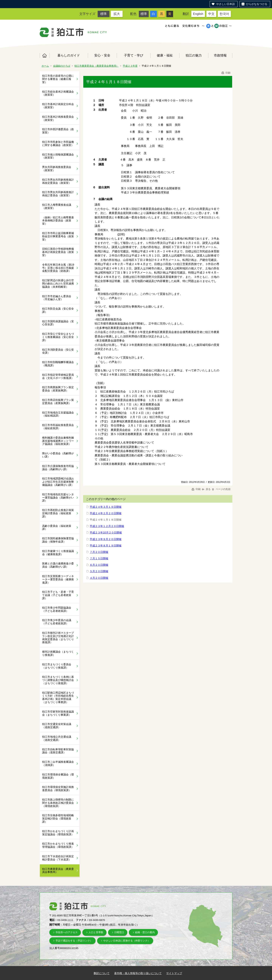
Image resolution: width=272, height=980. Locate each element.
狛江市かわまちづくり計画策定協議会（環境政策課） (58, 833)
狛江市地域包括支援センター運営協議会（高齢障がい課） (58, 498)
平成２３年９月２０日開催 (106, 539)
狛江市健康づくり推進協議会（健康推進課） (58, 553)
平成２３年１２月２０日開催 (107, 526)
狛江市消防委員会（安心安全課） (58, 351)
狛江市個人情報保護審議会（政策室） (58, 156)
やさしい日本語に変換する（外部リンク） (127, 941)
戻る (206, 489)
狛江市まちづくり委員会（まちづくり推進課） (57, 666)
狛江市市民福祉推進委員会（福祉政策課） (58, 427)
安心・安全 (102, 55)
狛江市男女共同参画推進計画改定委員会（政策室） (58, 181)
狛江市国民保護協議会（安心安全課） (58, 323)
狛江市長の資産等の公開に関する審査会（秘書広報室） (58, 79)
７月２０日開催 (99, 552)
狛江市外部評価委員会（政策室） (58, 131)
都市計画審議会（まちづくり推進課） (58, 653)
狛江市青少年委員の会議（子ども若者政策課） (57, 622)
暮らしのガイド (69, 55)
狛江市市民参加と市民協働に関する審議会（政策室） (58, 143)
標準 (104, 14)
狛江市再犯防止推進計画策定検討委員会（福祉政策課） (58, 513)
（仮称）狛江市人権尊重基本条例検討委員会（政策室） (58, 221)
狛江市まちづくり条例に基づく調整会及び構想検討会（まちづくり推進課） (58, 680)
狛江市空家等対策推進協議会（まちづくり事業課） (58, 713)
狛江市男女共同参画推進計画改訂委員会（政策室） (58, 194)
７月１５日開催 (99, 558)
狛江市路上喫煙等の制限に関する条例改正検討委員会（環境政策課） (58, 803)
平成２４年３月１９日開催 (106, 507)
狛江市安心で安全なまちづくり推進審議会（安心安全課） (58, 337)
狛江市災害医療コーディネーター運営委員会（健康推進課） (58, 579)
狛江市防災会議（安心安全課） (58, 310)
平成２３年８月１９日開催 (106, 546)
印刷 (226, 73)
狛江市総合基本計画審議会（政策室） (58, 93)
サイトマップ (174, 973)
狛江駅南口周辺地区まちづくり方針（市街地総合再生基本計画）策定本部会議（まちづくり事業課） (58, 697)
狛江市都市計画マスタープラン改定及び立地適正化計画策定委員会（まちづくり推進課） (58, 638)
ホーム (45, 56)
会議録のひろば (62, 66)
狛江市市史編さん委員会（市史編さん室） (57, 298)
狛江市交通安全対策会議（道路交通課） (57, 726)
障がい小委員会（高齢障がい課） (58, 455)
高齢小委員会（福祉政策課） (57, 527)
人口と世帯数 (96, 932)
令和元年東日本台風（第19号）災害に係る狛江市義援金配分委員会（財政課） (58, 268)
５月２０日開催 (99, 571)
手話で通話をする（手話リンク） (74, 941)
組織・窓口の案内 (145, 932)
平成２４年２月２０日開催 (106, 513)
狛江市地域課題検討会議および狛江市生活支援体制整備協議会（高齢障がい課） (58, 482)
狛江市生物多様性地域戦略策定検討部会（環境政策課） (58, 818)
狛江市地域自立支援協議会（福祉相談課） (58, 414)
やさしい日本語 (226, 4)
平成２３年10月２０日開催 (106, 533)
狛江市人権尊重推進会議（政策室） (57, 206)
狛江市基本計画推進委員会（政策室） (58, 118)
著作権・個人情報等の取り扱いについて (138, 973)
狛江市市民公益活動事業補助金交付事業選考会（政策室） (58, 236)
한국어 (224, 14)
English (198, 14)
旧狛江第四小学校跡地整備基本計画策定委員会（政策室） (58, 252)
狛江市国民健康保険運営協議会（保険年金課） (58, 540)
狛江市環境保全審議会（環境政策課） (58, 776)
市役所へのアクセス (67, 932)
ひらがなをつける (257, 4)
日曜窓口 (119, 932)
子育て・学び (134, 55)
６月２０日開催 (99, 565)
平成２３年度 (130, 66)
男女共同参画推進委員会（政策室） (57, 169)
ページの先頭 (221, 489)
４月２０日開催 (99, 578)
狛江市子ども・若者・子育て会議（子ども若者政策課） (58, 595)
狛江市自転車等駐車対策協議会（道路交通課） (58, 751)
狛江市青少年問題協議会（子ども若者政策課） (57, 609)
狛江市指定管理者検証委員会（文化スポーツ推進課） (58, 376)
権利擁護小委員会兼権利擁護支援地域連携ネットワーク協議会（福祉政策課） (58, 441)
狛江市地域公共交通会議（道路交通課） (57, 738)
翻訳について (102, 973)
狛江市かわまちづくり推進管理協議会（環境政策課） (58, 845)
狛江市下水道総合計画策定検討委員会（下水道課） (58, 858)
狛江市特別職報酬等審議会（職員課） (58, 364)
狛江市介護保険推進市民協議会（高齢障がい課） (58, 468)
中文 (211, 14)
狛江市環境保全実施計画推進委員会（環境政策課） (58, 789)
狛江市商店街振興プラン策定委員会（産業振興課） (58, 402)
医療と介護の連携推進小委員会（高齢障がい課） (58, 565)
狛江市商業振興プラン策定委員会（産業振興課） (58, 389)
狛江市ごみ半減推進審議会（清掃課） (58, 763)
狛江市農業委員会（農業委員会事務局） (97, 66)
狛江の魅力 (194, 55)
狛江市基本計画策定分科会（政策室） (58, 106)
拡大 (117, 14)
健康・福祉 (165, 55)
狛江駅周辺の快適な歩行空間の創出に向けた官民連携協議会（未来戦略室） (58, 284)
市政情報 (220, 55)
